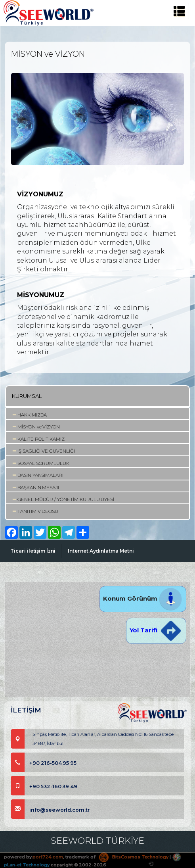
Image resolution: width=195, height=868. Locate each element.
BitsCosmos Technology (134, 857)
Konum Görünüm (143, 598)
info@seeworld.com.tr (50, 810)
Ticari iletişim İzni (33, 551)
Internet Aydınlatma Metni (101, 551)
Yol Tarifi (156, 630)
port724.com (48, 857)
